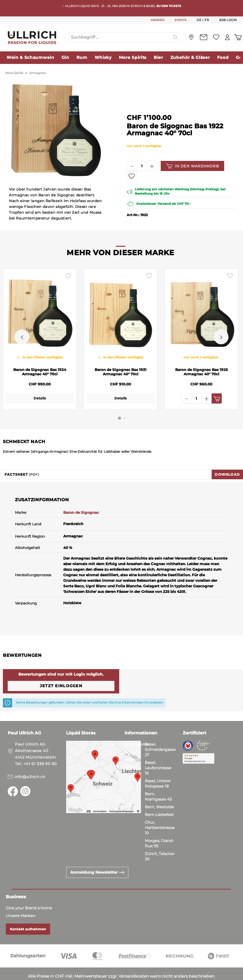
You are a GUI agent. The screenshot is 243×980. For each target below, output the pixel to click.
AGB (7, 975)
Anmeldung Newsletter (97, 858)
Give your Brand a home (29, 894)
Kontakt (132, 737)
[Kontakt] (203, 37)
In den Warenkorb (192, 166)
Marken (132, 745)
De (199, 20)
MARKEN (158, 20)
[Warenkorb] (238, 37)
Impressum (58, 975)
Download (227, 460)
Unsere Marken (21, 901)
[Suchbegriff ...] (120, 37)
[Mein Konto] (227, 37)
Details (38, 398)
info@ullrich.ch (30, 762)
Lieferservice (137, 730)
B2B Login (228, 20)
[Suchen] (176, 37)
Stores (131, 753)
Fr (207, 20)
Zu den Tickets (169, 6)
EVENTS (181, 20)
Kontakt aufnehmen (28, 915)
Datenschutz (29, 975)
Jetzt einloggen (61, 671)
